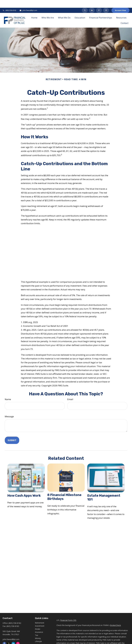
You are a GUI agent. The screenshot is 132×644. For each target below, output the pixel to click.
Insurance (39, 624)
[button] (34, 10)
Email (70, 392)
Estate (38, 621)
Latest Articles (41, 637)
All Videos (39, 640)
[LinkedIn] (92, 3)
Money (38, 631)
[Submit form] (12, 433)
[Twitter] (85, 3)
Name (8, 392)
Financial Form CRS (68, 612)
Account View (120, 3)
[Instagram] (18, 636)
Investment (40, 618)
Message (9, 409)
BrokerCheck (115, 618)
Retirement (40, 615)
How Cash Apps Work (24, 488)
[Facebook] (99, 3)
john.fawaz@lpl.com (28, 3)
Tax (36, 627)
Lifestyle (38, 634)
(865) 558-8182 (9, 3)
